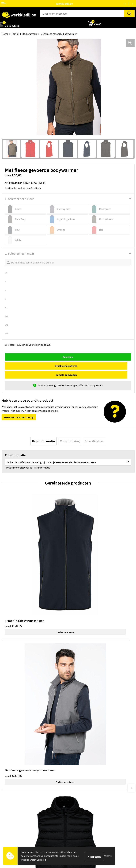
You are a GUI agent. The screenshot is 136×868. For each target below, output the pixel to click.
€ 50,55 (13, 555)
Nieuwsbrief (8, 791)
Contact (74, 738)
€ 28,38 (13, 644)
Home (5, 34)
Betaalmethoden (79, 791)
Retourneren (77, 796)
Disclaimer (75, 786)
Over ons (6, 786)
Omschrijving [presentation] (70, 432)
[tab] (43, 432)
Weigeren (108, 856)
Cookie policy (77, 748)
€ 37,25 (80, 555)
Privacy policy (77, 743)
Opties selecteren (35, 562)
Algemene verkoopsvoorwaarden (88, 753)
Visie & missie (9, 796)
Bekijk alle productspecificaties (23, 188)
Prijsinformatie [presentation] (43, 432)
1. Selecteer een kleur (19, 199)
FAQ (72, 758)
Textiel (15, 34)
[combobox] (82, 14)
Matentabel (8, 801)
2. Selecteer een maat (20, 253)
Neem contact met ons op (19, 408)
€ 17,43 (80, 644)
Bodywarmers (30, 34)
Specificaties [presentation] (94, 432)
